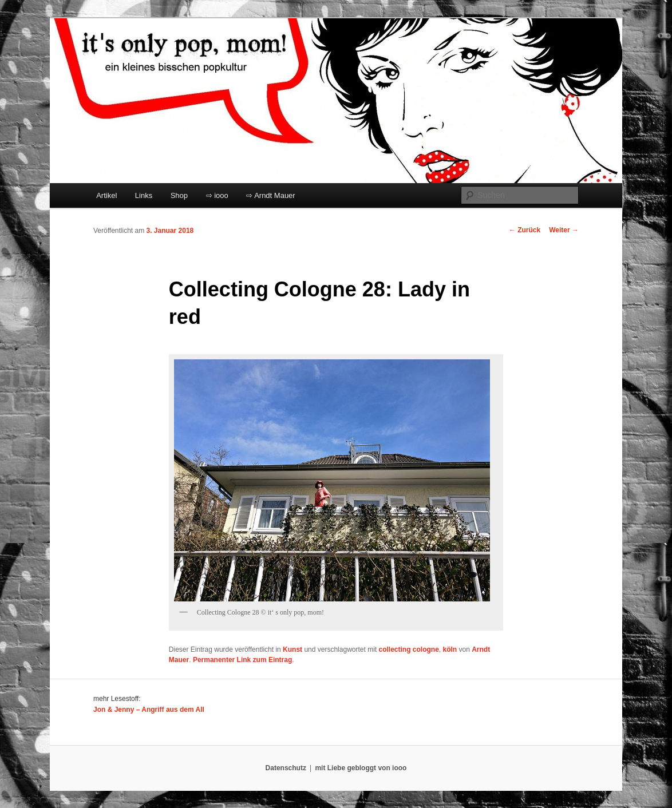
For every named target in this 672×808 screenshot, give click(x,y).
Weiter (564, 230)
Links (144, 195)
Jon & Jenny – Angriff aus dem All (149, 710)
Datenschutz (286, 768)
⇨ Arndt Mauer (270, 195)
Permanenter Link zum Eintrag (242, 660)
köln (450, 649)
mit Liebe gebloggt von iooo (361, 768)
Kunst (292, 649)
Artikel (106, 195)
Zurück (525, 230)
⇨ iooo (217, 195)
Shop (179, 195)
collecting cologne (408, 649)
